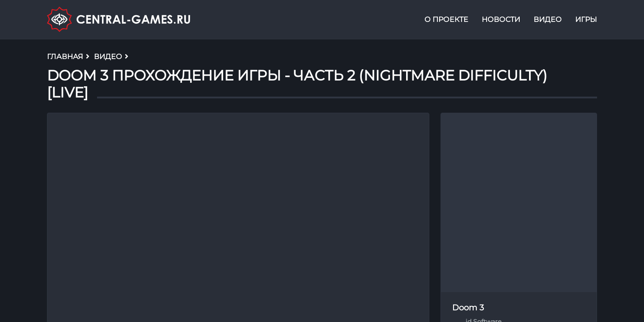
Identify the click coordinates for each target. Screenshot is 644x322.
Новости (501, 19)
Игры (586, 19)
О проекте (446, 19)
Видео (548, 19)
